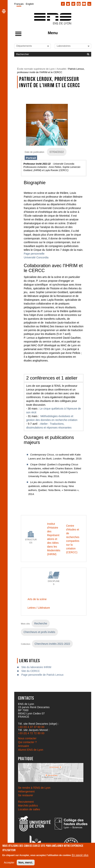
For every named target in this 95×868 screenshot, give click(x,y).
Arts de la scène (37, 599)
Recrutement (26, 802)
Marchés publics (28, 806)
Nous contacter (27, 738)
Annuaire (24, 746)
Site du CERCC (30, 671)
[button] (4, 11)
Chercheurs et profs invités (39, 632)
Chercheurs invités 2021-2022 (52, 644)
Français (19, 4)
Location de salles (29, 809)
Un (25, 257)
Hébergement (26, 791)
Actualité (61, 69)
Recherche (41, 623)
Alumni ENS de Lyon (31, 750)
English (30, 4)
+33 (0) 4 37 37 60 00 (31, 727)
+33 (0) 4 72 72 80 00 (31, 733)
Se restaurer (26, 795)
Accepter (9, 862)
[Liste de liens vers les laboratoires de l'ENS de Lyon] (70, 46)
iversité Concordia (38, 257)
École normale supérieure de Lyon (36, 69)
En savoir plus (80, 855)
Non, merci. (26, 862)
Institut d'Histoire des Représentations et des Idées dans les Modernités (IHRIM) (54, 539)
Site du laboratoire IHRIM (36, 667)
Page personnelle (34, 254)
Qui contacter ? (27, 742)
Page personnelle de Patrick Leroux (42, 675)
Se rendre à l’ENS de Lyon (34, 788)
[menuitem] (19, 4)
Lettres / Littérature (39, 608)
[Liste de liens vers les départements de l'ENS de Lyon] (29, 46)
